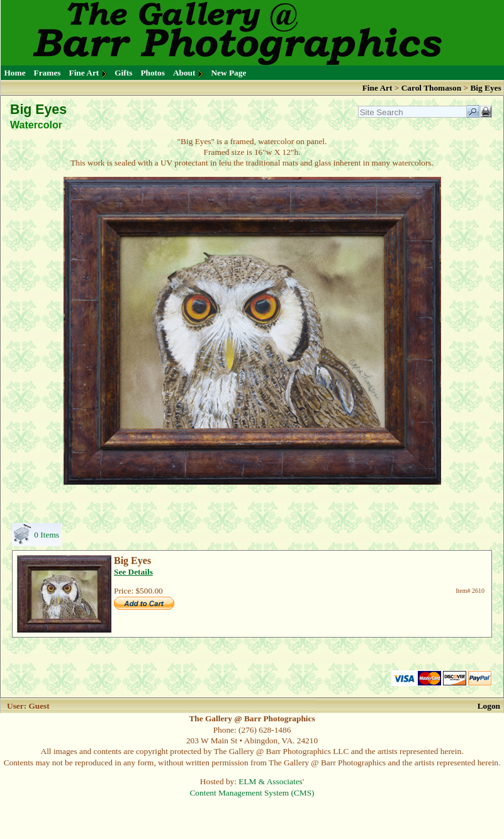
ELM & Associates (270, 781)
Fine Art (84, 73)
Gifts (123, 73)
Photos (153, 73)
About (184, 73)
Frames (48, 73)
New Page (228, 73)
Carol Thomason (431, 88)
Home (15, 73)
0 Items (47, 535)
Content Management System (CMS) (252, 793)
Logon (489, 706)
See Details (133, 572)
